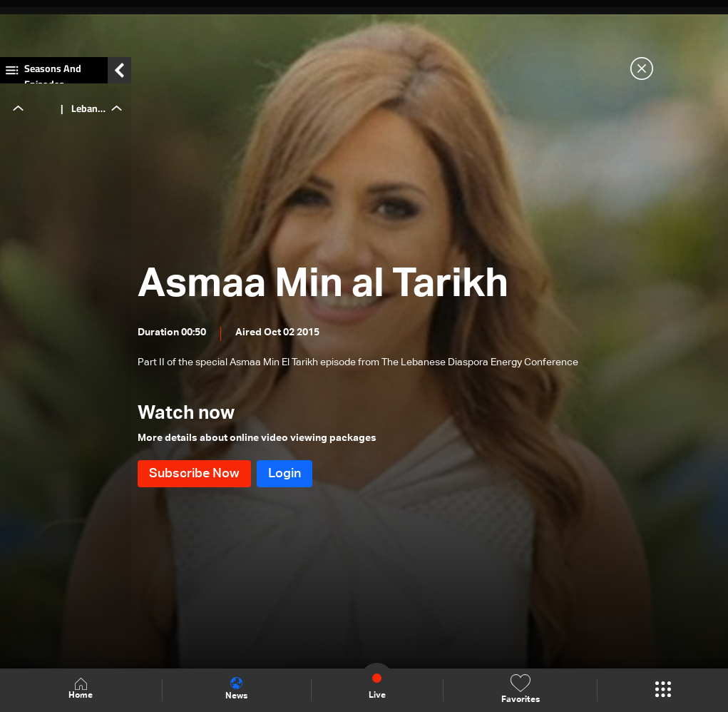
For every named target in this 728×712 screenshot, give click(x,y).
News (236, 689)
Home (81, 690)
